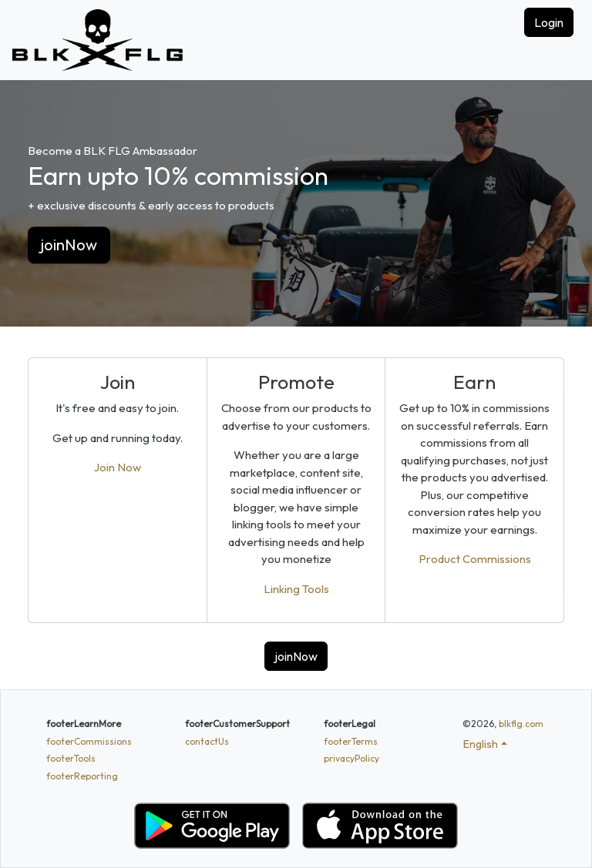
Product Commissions (475, 559)
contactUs (207, 741)
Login (549, 22)
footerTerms (351, 741)
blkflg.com (521, 724)
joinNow (69, 245)
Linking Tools (296, 589)
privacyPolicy (351, 758)
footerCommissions (89, 741)
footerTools (71, 758)
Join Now (118, 467)
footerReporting (82, 776)
